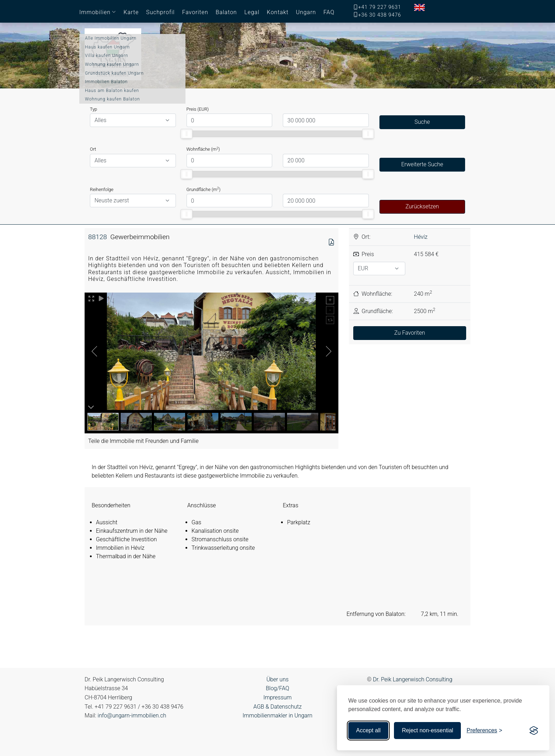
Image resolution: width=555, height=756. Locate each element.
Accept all (368, 730)
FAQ (329, 12)
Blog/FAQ (277, 688)
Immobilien (95, 12)
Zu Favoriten (410, 333)
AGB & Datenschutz (277, 707)
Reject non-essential (427, 730)
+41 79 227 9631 (380, 7)
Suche (422, 122)
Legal (252, 12)
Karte (131, 12)
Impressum (277, 697)
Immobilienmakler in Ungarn (277, 715)
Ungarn (306, 12)
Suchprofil (161, 12)
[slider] (187, 134)
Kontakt (278, 12)
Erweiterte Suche (422, 164)
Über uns (278, 679)
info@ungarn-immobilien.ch (132, 715)
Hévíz (421, 237)
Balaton (226, 12)
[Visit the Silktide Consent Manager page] (534, 731)
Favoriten (195, 12)
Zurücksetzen (422, 206)
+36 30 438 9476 (380, 15)
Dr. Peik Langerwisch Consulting (413, 679)
